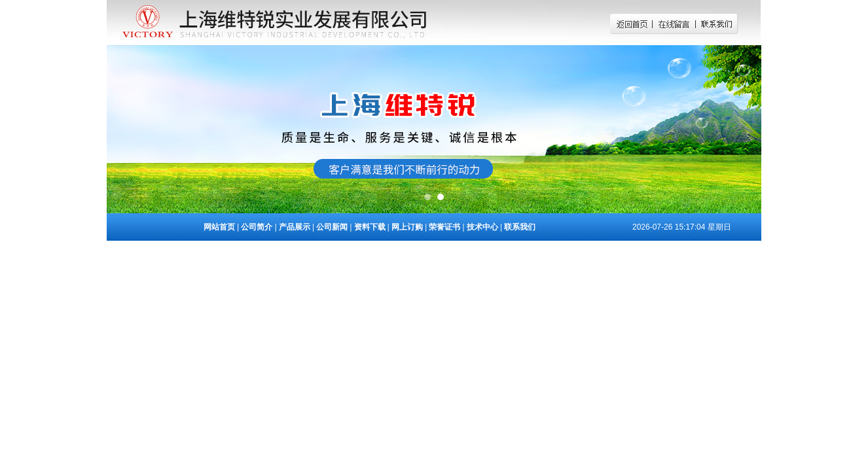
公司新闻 (332, 227)
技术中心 (482, 227)
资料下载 (370, 227)
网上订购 (407, 227)
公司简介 (257, 227)
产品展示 (295, 227)
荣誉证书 (444, 227)
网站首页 (219, 227)
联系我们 (520, 227)
